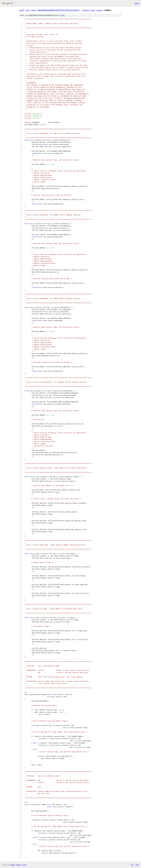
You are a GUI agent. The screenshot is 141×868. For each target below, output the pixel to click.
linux (34, 10)
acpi (93, 10)
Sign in (137, 3)
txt (132, 865)
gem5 (22, 10)
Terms (24, 865)
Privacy (18, 865)
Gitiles (13, 865)
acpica (99, 10)
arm (28, 10)
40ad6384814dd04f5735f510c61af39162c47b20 (58, 10)
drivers (86, 10)
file (62, 15)
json (137, 865)
